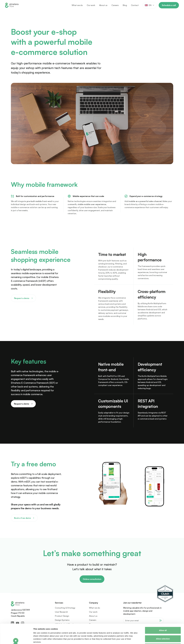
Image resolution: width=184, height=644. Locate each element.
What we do (77, 5)
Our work (91, 5)
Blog (125, 5)
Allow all (163, 611)
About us (103, 5)
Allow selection (163, 619)
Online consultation (92, 579)
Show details (133, 639)
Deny (163, 627)
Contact (135, 5)
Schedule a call (169, 5)
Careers (115, 5)
